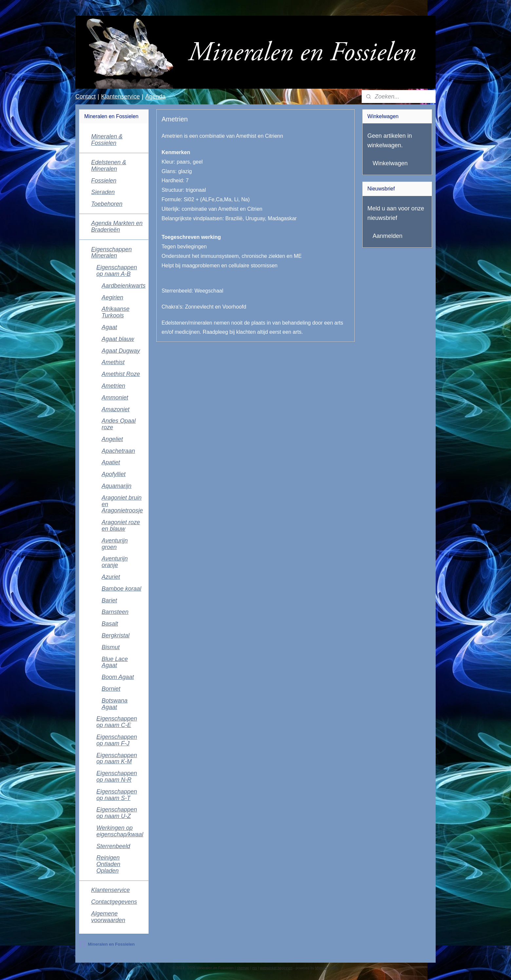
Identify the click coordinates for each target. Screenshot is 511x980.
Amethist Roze (121, 374)
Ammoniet (115, 398)
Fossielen (104, 181)
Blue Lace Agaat (115, 662)
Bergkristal (115, 635)
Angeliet (112, 439)
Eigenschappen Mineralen (111, 253)
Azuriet (111, 577)
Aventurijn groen (115, 544)
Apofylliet (114, 474)
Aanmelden (388, 236)
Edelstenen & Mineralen (109, 166)
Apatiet (111, 462)
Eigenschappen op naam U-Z (117, 813)
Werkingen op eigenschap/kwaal (120, 831)
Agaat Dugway (121, 351)
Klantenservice (121, 97)
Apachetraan (118, 451)
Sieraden (103, 192)
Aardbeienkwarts (123, 286)
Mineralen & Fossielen (107, 140)
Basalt (110, 624)
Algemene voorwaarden (108, 917)
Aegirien (112, 297)
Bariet (109, 600)
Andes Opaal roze (119, 424)
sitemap (243, 968)
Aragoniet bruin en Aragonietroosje (122, 504)
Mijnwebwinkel (327, 968)
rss (255, 968)
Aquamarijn (116, 486)
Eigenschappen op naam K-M (117, 758)
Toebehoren (107, 204)
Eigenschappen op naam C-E (117, 722)
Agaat (109, 327)
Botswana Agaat (114, 704)
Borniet (111, 689)
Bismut (111, 647)
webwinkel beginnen (276, 968)
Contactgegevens (114, 902)
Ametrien (113, 386)
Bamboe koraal (121, 589)
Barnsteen (115, 612)
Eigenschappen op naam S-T (117, 795)
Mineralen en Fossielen (107, 944)
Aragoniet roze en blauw (121, 526)
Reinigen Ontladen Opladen (108, 864)
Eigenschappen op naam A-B (117, 271)
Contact (85, 97)
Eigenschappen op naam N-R (117, 776)
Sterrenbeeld (113, 846)
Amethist (113, 362)
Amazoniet (115, 409)
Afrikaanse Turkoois (115, 312)
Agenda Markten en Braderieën (117, 226)
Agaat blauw (118, 339)
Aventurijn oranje (115, 562)
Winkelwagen (390, 163)
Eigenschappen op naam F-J (117, 740)
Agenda (155, 97)
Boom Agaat (118, 677)
